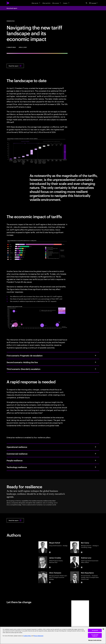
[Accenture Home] (12, 3)
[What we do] (36, 3)
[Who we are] (57, 3)
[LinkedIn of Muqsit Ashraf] (50, 552)
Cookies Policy (27, 636)
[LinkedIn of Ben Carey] (82, 552)
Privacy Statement (38, 636)
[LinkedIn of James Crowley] (50, 567)
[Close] (103, 629)
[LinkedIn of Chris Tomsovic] (50, 582)
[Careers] (66, 3)
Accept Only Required (95, 635)
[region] (53, 635)
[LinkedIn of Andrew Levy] (82, 567)
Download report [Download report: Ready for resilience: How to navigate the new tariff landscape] (12, 8)
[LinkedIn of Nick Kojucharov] (82, 582)
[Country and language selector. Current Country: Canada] (94, 3)
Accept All (95, 630)
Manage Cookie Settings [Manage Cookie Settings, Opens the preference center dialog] (95, 640)
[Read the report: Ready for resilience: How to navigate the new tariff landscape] (15, 66)
